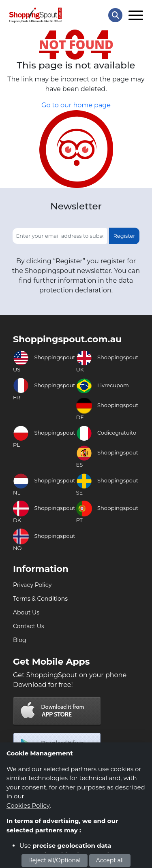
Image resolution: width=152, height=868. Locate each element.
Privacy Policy (32, 585)
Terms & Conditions (40, 599)
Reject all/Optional (55, 860)
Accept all (110, 860)
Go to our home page (76, 105)
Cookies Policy (28, 805)
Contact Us (29, 626)
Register (124, 236)
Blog (20, 640)
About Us (26, 612)
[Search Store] (115, 15)
